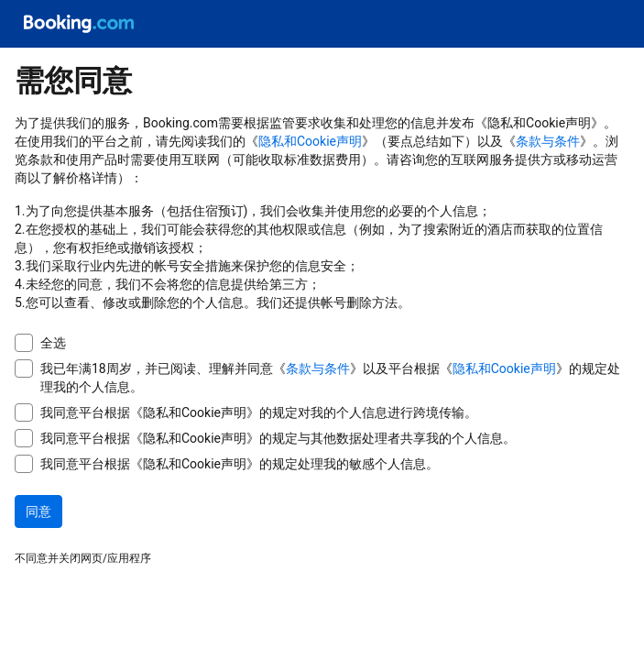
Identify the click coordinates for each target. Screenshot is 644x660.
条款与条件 (548, 141)
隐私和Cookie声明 (310, 141)
